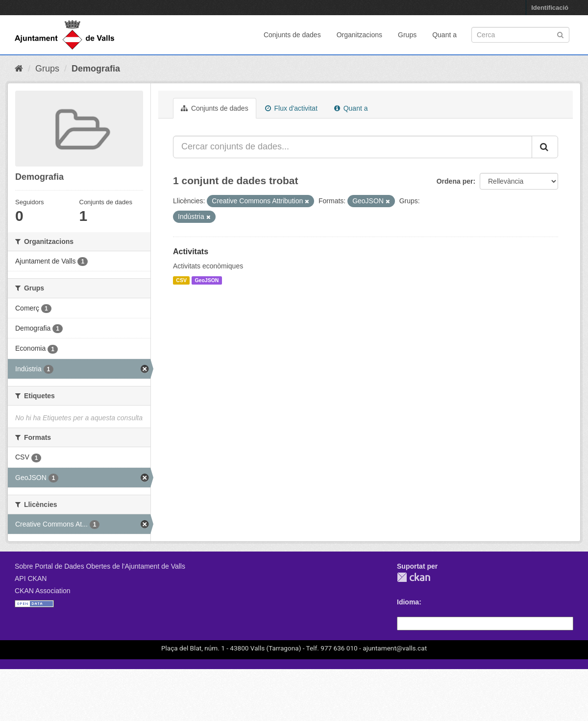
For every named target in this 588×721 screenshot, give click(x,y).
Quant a (444, 35)
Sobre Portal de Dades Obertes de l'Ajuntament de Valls (100, 566)
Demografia (96, 69)
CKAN (414, 577)
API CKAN (31, 578)
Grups (407, 35)
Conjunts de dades (292, 35)
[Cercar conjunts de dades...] (353, 147)
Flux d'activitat (291, 108)
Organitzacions (359, 35)
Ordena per (455, 181)
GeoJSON (207, 280)
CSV (181, 280)
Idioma (408, 602)
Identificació (550, 8)
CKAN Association (43, 591)
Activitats (191, 252)
